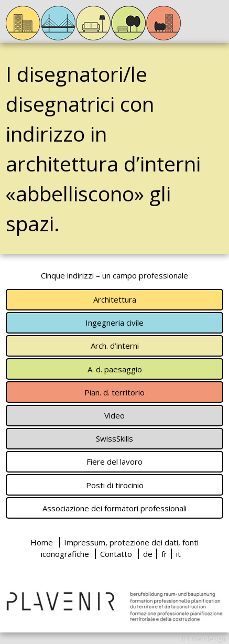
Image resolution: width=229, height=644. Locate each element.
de (148, 554)
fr (164, 554)
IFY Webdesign (204, 639)
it (178, 554)
